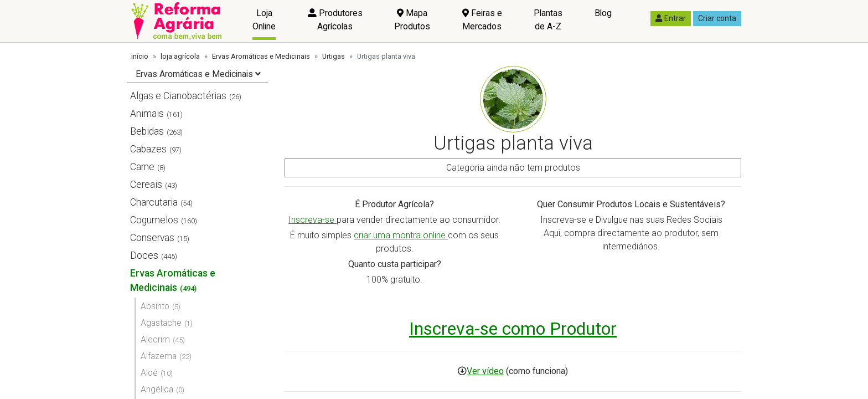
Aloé (149, 373)
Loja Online (264, 20)
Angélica (157, 389)
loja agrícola (180, 56)
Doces (144, 255)
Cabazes (148, 149)
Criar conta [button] (717, 18)
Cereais (146, 185)
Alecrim (155, 339)
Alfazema (159, 356)
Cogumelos (154, 220)
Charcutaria (154, 202)
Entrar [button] (671, 18)
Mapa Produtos (412, 20)
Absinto (155, 306)
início (140, 56)
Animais (147, 114)
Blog (603, 13)
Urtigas (334, 56)
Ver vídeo (485, 371)
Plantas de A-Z (548, 20)
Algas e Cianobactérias (178, 96)
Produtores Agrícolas (335, 20)
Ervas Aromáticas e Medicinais (261, 56)
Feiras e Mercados (482, 20)
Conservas (152, 238)
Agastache (161, 323)
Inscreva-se (312, 220)
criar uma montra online (401, 235)
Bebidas (147, 131)
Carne (142, 167)
